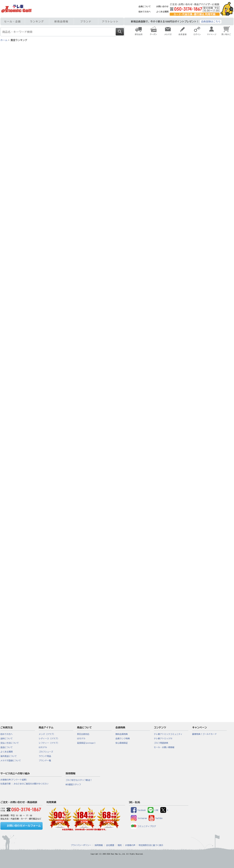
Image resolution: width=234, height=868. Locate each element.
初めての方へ (145, 12)
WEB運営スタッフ (73, 784)
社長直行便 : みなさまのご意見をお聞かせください (24, 784)
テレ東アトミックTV (163, 739)
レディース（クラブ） (49, 739)
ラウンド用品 (45, 756)
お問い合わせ (162, 7)
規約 (120, 845)
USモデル (43, 747)
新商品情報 (61, 22)
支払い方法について (10, 743)
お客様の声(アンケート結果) (14, 780)
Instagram (139, 818)
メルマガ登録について (11, 761)
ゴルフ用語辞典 (161, 743)
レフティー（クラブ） (49, 743)
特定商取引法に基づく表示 (151, 845)
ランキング (37, 22)
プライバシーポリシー (81, 845)
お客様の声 (130, 845)
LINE (153, 810)
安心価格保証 (122, 743)
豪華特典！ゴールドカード (204, 734)
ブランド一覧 (45, 761)
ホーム (4, 40)
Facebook (138, 810)
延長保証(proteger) (86, 743)
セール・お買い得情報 (164, 747)
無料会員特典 (122, 734)
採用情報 (99, 845)
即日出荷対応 (83, 734)
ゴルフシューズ (46, 752)
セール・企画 (13, 22)
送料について (7, 739)
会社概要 (110, 845)
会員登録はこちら (211, 22)
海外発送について (9, 756)
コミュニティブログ (143, 826)
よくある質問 (162, 12)
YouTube (156, 818)
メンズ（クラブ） (47, 734)
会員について (145, 7)
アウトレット (110, 22)
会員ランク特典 (123, 739)
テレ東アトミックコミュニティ (168, 734)
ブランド (86, 22)
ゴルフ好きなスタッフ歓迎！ (79, 780)
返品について (7, 747)
